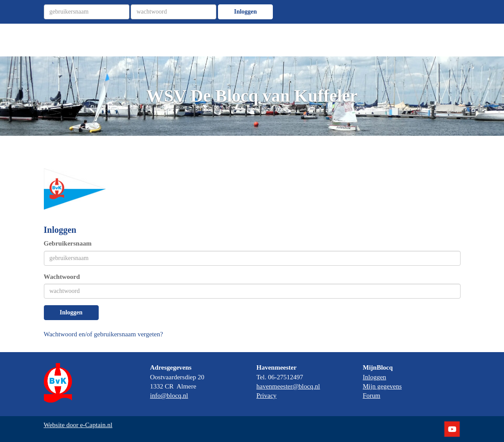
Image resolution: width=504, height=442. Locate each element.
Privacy (267, 396)
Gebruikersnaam (68, 243)
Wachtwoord (62, 277)
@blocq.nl (169, 396)
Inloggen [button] (71, 312)
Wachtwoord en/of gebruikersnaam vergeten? (104, 334)
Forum (372, 396)
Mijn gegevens (382, 386)
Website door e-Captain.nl (78, 425)
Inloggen (245, 12)
